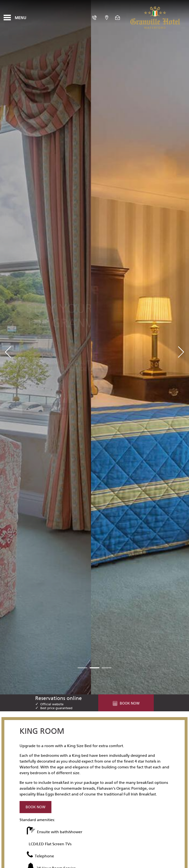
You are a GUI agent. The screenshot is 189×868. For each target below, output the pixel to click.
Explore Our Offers (47, 393)
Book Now (35, 807)
